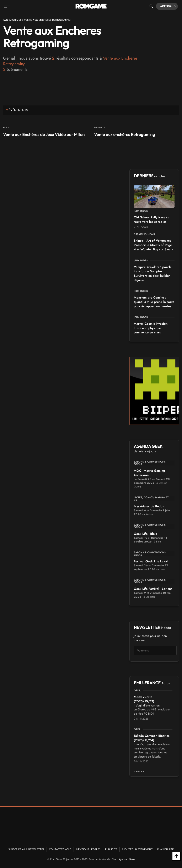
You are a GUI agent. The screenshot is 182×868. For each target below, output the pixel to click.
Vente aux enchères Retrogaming (125, 134)
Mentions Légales (88, 849)
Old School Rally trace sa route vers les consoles (152, 220)
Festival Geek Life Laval (151, 561)
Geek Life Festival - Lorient (153, 589)
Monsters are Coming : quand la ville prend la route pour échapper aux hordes (154, 302)
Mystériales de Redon (149, 506)
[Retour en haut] (176, 856)
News (132, 859)
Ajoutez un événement (137, 849)
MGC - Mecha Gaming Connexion (149, 473)
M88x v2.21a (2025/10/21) (144, 699)
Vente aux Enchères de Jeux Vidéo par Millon (44, 134)
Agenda (168, 6)
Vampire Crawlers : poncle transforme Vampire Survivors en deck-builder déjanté (153, 274)
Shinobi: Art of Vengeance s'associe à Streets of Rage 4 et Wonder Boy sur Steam (153, 245)
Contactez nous (60, 849)
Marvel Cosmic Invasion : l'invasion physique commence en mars (152, 328)
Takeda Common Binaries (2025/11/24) (152, 738)
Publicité (111, 849)
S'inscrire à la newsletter (26, 849)
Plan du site (165, 849)
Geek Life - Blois (145, 534)
